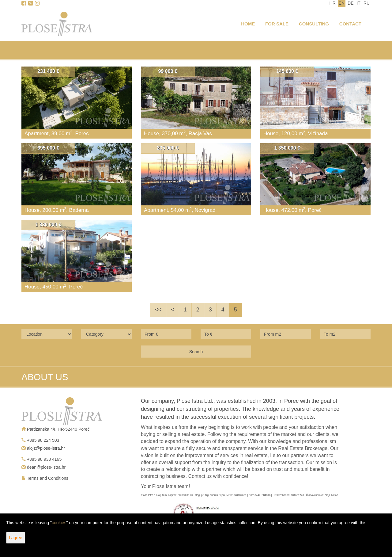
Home (248, 24)
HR (333, 3)
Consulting (314, 24)
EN (342, 3)
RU (367, 3)
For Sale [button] (277, 24)
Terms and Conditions (48, 478)
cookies (59, 523)
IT (358, 3)
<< (158, 310)
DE (351, 3)
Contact (350, 24)
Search (196, 352)
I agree (16, 538)
